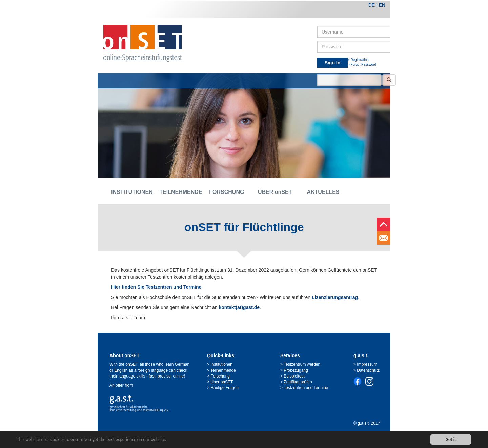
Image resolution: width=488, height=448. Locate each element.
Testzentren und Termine (306, 388)
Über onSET (222, 382)
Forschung (220, 376)
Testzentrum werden (302, 364)
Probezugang (296, 370)
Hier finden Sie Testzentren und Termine (156, 287)
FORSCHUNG (227, 192)
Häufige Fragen (225, 388)
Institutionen (221, 364)
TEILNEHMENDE (178, 192)
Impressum (367, 364)
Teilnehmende (223, 370)
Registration (359, 60)
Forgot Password (363, 65)
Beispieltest (294, 376)
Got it (451, 439)
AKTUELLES (323, 192)
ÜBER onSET (275, 192)
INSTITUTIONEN (130, 192)
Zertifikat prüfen (298, 382)
